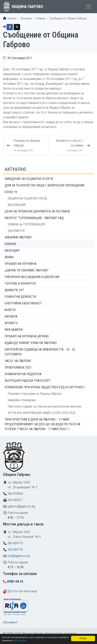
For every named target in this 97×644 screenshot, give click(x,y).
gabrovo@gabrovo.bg (21, 506)
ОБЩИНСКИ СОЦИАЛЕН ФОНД (27, 198)
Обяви (9, 257)
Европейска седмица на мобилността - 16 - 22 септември (40, 352)
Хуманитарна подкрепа (23, 374)
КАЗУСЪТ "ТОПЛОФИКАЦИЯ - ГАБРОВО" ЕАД (34, 218)
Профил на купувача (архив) (27, 336)
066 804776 (15, 550)
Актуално (26, 18)
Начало (10, 18)
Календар (12, 251)
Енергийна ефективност (23, 303)
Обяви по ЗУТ (14, 290)
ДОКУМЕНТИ (16, 231)
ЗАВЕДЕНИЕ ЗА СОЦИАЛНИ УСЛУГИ (29, 179)
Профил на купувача (21, 264)
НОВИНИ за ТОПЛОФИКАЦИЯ (26, 224)
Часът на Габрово (18, 361)
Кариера (11, 317)
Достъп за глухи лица (22, 591)
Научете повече (20, 641)
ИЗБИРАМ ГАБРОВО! (18, 237)
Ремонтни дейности (20, 297)
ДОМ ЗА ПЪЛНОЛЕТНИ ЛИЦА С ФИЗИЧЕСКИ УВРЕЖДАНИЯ (44, 185)
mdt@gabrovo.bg (19, 556)
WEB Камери (14, 330)
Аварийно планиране (22, 400)
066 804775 (15, 543)
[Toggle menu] (88, 7)
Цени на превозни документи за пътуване (37, 211)
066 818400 (15, 494)
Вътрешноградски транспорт (28, 381)
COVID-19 (11, 192)
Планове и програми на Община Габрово (35, 394)
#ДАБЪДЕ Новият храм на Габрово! (31, 343)
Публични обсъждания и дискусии (32, 277)
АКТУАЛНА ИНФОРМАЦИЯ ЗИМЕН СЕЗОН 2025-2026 (42, 413)
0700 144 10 (15, 582)
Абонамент (10, 622)
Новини (41, 18)
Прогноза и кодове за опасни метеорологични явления (45, 406)
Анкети (10, 310)
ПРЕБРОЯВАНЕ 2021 (18, 367)
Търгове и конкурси (20, 284)
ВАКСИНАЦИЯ (17, 205)
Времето (11, 323)
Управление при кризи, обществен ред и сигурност (45, 387)
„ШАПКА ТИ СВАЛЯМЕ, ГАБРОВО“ (27, 270)
